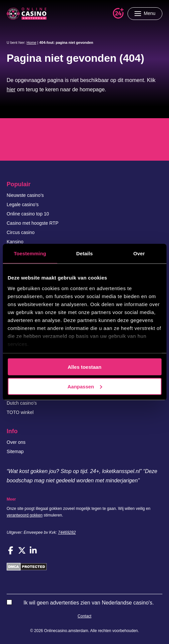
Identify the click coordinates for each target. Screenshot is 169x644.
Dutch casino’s (22, 403)
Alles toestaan (85, 367)
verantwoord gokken (25, 515)
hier (11, 89)
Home (31, 42)
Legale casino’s (23, 204)
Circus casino (21, 232)
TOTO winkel (20, 412)
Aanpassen (85, 386)
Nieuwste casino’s (25, 195)
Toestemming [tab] (30, 253)
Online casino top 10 (28, 214)
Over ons (16, 442)
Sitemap (15, 451)
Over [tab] (139, 253)
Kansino (15, 242)
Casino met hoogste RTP (33, 223)
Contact (84, 616)
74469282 (67, 532)
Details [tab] (85, 253)
